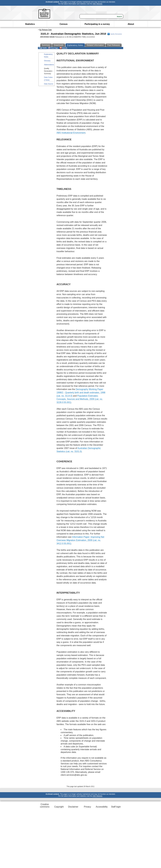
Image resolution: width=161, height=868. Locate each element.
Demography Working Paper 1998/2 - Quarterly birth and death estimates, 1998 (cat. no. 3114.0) (81, 393)
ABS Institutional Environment (71, 133)
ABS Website (97, 4)
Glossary (47, 61)
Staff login (116, 807)
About (131, 24)
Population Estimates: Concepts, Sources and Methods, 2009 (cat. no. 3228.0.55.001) (80, 399)
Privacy (87, 807)
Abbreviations (49, 65)
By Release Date (46, 30)
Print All (63, 48)
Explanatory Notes (48, 56)
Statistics (30, 24)
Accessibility (102, 807)
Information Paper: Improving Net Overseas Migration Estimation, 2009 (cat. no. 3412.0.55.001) (80, 540)
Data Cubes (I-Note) (48, 79)
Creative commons (45, 805)
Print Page (53, 48)
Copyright (59, 807)
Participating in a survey (97, 24)
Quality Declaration (115, 34)
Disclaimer (73, 807)
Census (64, 24)
